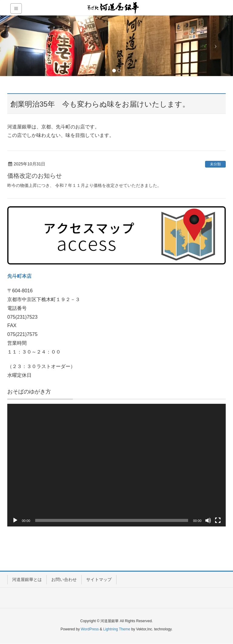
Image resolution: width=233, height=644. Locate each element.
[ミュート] (208, 520)
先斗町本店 (19, 276)
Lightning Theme (117, 629)
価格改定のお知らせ (35, 176)
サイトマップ (99, 579)
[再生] (15, 520)
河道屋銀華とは (27, 579)
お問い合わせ (64, 579)
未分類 (215, 164)
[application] (116, 465)
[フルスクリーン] (218, 520)
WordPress (90, 629)
